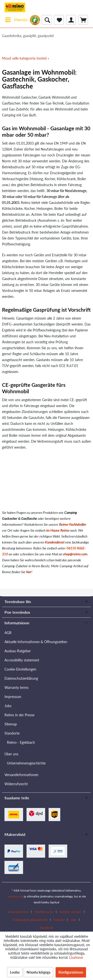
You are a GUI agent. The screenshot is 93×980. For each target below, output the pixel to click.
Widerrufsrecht (16, 784)
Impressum (13, 697)
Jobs (8, 706)
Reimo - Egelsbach (21, 742)
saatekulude (15, 896)
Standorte (12, 733)
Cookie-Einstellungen (20, 669)
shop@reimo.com (75, 554)
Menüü (16, 19)
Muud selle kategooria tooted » (26, 58)
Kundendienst (55, 542)
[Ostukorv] (83, 20)
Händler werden (70, 912)
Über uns (11, 754)
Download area (18, 912)
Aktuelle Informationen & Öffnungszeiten (36, 642)
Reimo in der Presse (19, 715)
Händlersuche (44, 912)
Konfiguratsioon (71, 972)
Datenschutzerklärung (21, 678)
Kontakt (59, 920)
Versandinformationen (21, 775)
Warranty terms (16, 687)
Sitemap (11, 724)
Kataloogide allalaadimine (30, 920)
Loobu (15, 972)
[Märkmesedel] (59, 20)
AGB (8, 633)
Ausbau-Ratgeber (18, 651)
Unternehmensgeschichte (26, 763)
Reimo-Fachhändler (73, 524)
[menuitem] (16, 20)
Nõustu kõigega (38, 972)
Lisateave (76, 957)
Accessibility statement (22, 660)
